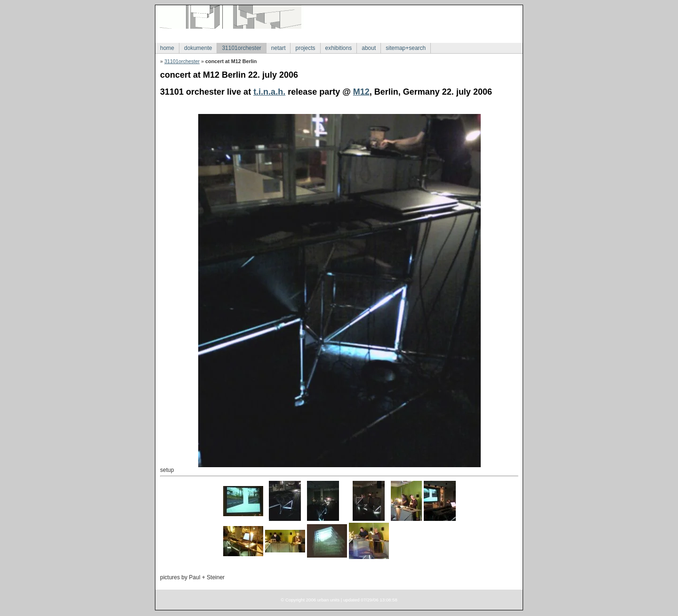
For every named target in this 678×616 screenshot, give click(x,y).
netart (278, 48)
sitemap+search (406, 48)
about (369, 48)
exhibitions (339, 48)
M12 (361, 92)
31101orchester (241, 48)
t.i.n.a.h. (269, 92)
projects (305, 48)
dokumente (198, 48)
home (167, 48)
